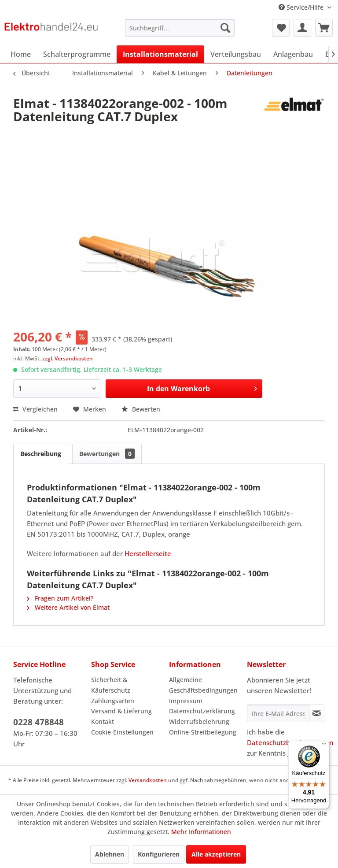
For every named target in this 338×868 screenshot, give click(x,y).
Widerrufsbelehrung (199, 721)
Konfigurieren (159, 854)
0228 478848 (39, 722)
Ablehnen (110, 854)
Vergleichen (35, 409)
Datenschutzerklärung (202, 711)
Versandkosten (148, 780)
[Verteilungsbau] (236, 54)
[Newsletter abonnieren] (317, 713)
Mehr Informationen (201, 832)
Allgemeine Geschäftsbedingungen (203, 685)
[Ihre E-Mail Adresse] (278, 713)
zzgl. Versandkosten (68, 358)
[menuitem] (180, 28)
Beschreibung (41, 454)
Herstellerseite (148, 553)
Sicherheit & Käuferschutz (111, 685)
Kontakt (103, 721)
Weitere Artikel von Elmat (68, 607)
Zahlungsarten (113, 701)
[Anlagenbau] (293, 54)
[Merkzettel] (281, 28)
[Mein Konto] (302, 28)
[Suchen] (225, 28)
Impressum (186, 701)
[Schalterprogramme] (77, 54)
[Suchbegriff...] (180, 28)
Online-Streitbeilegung (203, 732)
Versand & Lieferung (121, 711)
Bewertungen (107, 454)
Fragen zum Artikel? (60, 598)
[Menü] (324, 746)
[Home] (21, 54)
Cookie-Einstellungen (122, 732)
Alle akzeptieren (216, 854)
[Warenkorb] (324, 28)
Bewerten (141, 409)
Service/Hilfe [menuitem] (302, 7)
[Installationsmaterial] (160, 54)
